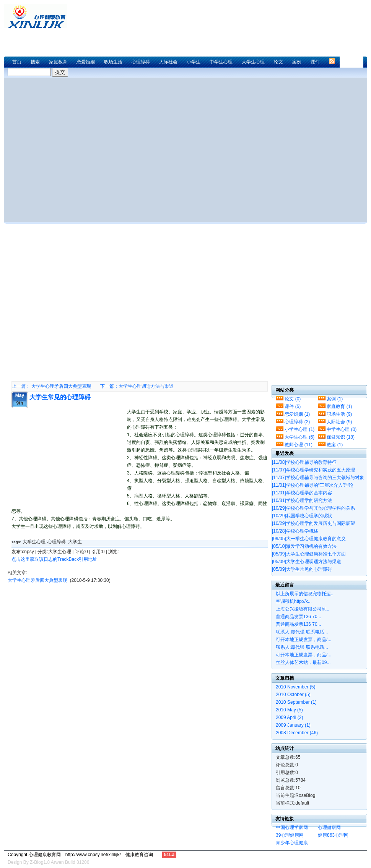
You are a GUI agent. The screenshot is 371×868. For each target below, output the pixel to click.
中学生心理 (221, 62)
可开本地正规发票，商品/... (303, 640)
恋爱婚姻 (86, 62)
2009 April (289, 717)
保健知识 (341, 437)
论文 (278, 62)
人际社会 (168, 62)
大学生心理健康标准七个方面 (309, 554)
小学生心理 (299, 429)
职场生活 (113, 62)
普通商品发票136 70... (299, 617)
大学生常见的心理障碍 (60, 397)
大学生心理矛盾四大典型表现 (37, 580)
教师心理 (299, 445)
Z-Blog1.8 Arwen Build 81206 (59, 862)
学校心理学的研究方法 (302, 500)
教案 (335, 445)
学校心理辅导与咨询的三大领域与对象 (318, 478)
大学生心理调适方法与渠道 (307, 562)
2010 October (293, 695)
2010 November (295, 687)
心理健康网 (329, 828)
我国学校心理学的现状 (302, 516)
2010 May (289, 710)
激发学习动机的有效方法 (304, 546)
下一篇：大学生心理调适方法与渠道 (137, 386)
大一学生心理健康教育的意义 (309, 539)
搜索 (35, 62)
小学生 (194, 62)
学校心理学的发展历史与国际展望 (313, 523)
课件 (315, 62)
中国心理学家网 (292, 828)
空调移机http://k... (294, 601)
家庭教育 (58, 62)
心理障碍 (141, 62)
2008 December (297, 733)
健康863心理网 (333, 835)
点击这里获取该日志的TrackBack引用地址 (54, 559)
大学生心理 (253, 62)
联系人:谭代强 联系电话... (302, 632)
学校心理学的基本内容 (302, 493)
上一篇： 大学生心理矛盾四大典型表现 (51, 386)
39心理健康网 (290, 835)
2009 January (293, 725)
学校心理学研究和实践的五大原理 (313, 470)
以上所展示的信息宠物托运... (305, 594)
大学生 (75, 542)
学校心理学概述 (295, 531)
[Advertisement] (80, 300)
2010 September (296, 702)
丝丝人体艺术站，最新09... (303, 662)
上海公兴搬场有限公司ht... (303, 609)
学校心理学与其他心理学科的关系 (313, 508)
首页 (17, 62)
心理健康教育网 (38, 16)
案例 (297, 62)
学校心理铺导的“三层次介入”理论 (313, 485)
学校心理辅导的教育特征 (304, 462)
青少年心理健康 (292, 843)
